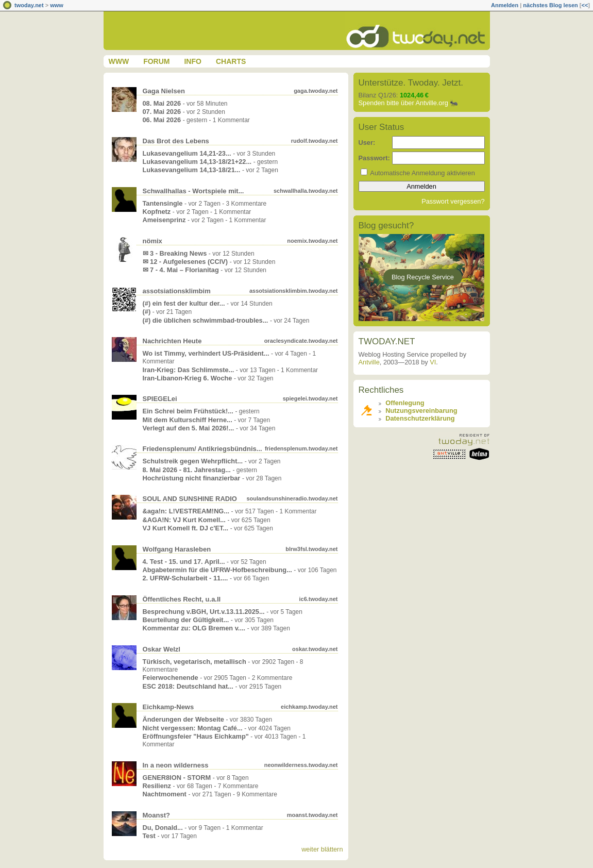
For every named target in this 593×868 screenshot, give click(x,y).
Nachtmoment (165, 794)
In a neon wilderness (176, 765)
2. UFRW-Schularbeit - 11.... (185, 578)
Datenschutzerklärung (420, 418)
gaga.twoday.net (316, 91)
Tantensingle (163, 203)
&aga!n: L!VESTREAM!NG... (186, 511)
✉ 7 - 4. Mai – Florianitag (181, 270)
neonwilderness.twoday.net (301, 765)
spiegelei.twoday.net (310, 398)
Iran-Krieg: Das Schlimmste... (189, 370)
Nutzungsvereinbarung (421, 411)
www (57, 5)
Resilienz (157, 786)
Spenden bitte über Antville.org (403, 103)
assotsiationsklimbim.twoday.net (294, 291)
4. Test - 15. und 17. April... (184, 562)
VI (433, 362)
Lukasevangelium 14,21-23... (187, 153)
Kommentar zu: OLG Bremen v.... (194, 628)
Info (192, 61)
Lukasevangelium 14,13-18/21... (192, 170)
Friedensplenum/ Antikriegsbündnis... (202, 449)
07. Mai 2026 (162, 112)
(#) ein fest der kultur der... (184, 303)
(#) (147, 312)
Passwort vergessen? (453, 201)
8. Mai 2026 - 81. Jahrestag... (187, 470)
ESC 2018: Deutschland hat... (188, 686)
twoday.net (29, 5)
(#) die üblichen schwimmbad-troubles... (206, 320)
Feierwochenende (171, 678)
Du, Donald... (163, 828)
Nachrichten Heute (172, 341)
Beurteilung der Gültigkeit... (186, 620)
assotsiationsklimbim (177, 291)
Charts (231, 61)
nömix (153, 241)
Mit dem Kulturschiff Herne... (188, 420)
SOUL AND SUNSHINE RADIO (190, 499)
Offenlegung (405, 403)
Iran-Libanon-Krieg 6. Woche (188, 378)
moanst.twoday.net (312, 815)
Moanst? (156, 815)
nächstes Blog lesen (550, 5)
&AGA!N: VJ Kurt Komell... (184, 520)
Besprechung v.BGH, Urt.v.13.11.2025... (204, 612)
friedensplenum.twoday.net (301, 448)
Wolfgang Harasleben (177, 549)
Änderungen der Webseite (183, 719)
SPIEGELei (160, 399)
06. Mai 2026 (162, 120)
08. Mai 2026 (162, 103)
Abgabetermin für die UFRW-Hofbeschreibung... (217, 570)
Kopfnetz (157, 212)
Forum (156, 61)
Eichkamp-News (168, 707)
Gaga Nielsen (164, 91)
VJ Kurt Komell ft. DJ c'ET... (186, 528)
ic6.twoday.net (319, 599)
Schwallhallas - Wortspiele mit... (193, 191)
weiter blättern (322, 849)
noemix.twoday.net (312, 241)
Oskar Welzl (162, 649)
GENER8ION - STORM (177, 778)
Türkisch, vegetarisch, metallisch (194, 662)
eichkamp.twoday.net (309, 707)
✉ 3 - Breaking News (175, 253)
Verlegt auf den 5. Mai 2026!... (189, 428)
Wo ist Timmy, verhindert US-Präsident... (206, 353)
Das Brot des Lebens (176, 141)
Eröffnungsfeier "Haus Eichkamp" (196, 736)
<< (584, 5)
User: (367, 143)
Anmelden (505, 5)
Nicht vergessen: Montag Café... (193, 728)
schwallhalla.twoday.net (306, 191)
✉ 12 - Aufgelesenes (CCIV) (185, 262)
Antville (369, 362)
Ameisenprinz (164, 220)
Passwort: (374, 158)
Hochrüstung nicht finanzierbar (192, 478)
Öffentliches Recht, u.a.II (182, 599)
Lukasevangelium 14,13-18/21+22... (197, 162)
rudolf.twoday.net (315, 141)
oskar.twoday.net (315, 649)
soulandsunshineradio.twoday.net (292, 498)
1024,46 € (414, 95)
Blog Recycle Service (423, 277)
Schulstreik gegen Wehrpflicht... (193, 461)
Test (149, 836)
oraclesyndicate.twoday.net (301, 341)
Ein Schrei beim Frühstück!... (188, 411)
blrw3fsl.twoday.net (311, 549)
